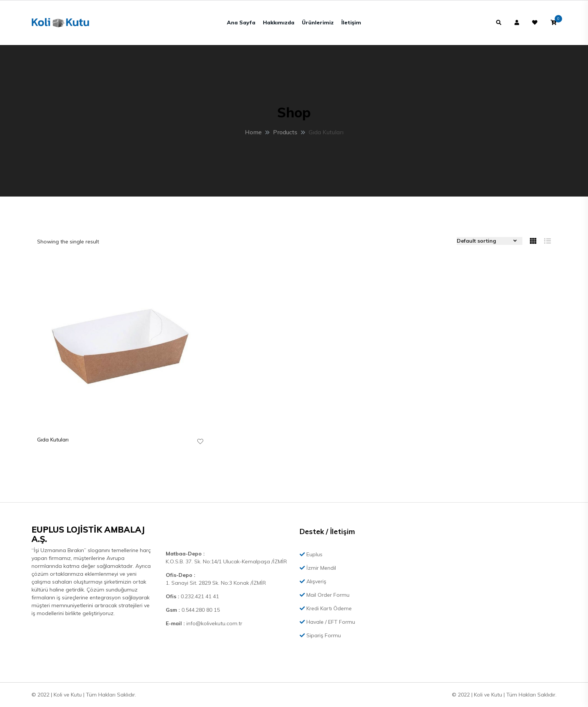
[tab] (533, 241)
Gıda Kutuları (53, 440)
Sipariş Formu (320, 635)
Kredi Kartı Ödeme (326, 608)
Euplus (311, 554)
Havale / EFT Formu (327, 622)
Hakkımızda (279, 23)
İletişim (351, 23)
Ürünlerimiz (318, 23)
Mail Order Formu (325, 595)
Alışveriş (313, 581)
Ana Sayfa (241, 23)
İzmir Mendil (318, 568)
